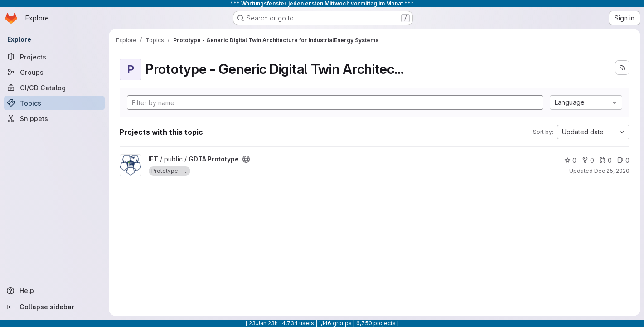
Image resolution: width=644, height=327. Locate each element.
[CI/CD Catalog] (54, 88)
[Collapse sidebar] (54, 307)
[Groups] (54, 72)
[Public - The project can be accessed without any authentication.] (246, 159)
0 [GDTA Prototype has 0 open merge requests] (606, 160)
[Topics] (54, 103)
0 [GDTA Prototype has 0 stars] (570, 160)
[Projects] (54, 57)
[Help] (54, 291)
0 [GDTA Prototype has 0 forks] (588, 160)
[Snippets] (54, 118)
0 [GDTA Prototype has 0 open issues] (623, 160)
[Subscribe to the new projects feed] (622, 68)
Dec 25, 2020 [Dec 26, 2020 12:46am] (612, 171)
